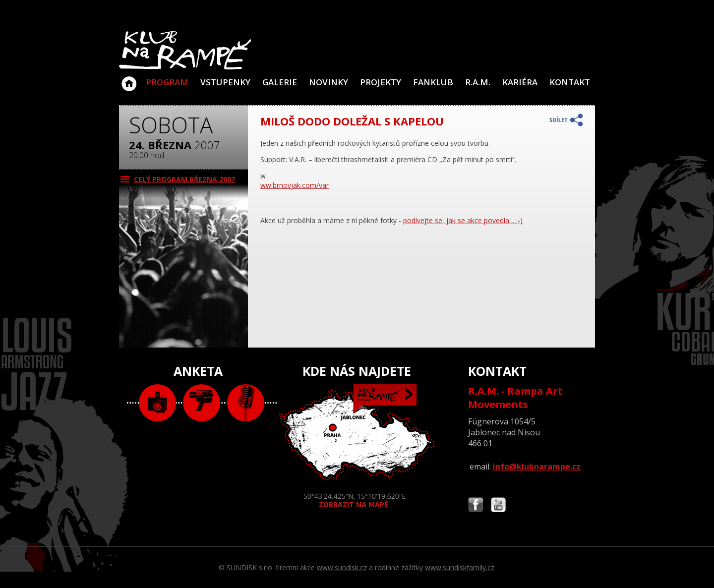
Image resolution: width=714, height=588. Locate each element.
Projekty (381, 82)
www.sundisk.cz (342, 567)
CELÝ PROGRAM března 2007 (184, 179)
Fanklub (433, 82)
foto (157, 403)
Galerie (280, 82)
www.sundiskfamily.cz (460, 567)
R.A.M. (478, 82)
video (202, 403)
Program (167, 82)
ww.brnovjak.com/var (295, 185)
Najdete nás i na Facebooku (476, 506)
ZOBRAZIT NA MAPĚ (357, 447)
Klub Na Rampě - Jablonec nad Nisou (129, 79)
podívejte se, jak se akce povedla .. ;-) (463, 220)
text (246, 403)
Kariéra (520, 82)
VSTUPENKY (225, 82)
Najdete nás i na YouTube (498, 506)
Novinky (328, 82)
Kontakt (570, 82)
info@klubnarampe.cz (537, 467)
